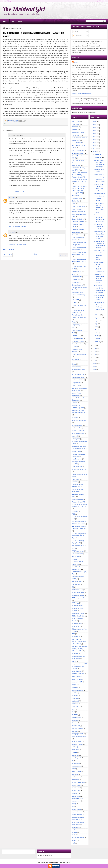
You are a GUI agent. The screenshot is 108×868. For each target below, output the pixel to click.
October (97, 315)
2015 (94, 345)
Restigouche (76, 556)
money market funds (79, 782)
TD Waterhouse (77, 624)
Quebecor (75, 511)
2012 (94, 354)
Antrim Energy (77, 135)
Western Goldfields (78, 674)
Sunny (11, 198)
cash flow (75, 693)
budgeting (75, 687)
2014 (94, 348)
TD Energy (75, 603)
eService (75, 731)
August (97, 321)
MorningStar (76, 439)
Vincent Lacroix (77, 671)
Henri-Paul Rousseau (79, 354)
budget (74, 685)
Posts (76, 32)
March (97, 336)
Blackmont (75, 196)
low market (75, 774)
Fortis (74, 322)
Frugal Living (76, 325)
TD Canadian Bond (78, 592)
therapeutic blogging (78, 838)
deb (73, 709)
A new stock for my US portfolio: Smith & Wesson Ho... (99, 267)
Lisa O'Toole (76, 385)
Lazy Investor (76, 383)
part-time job (76, 796)
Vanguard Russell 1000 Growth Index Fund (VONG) (79, 666)
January (97, 342)
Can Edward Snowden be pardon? (99, 227)
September (98, 318)
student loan (76, 827)
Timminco (75, 654)
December (98, 154)
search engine (77, 809)
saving (74, 804)
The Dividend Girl (24, 9)
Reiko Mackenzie (77, 554)
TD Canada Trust (77, 590)
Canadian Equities (78, 229)
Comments (77, 35)
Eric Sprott (75, 300)
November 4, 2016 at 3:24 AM (17, 192)
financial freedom (77, 744)
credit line (75, 704)
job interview (76, 763)
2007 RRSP (76, 121)
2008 (94, 366)
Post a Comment (9, 250)
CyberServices (77, 271)
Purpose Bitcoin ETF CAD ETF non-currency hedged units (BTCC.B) (79, 504)
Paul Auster (76, 479)
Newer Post (8, 255)
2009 (94, 363)
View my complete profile (81, 94)
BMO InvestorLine (78, 150)
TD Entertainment (78, 606)
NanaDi (12, 232)
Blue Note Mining (77, 198)
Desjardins (75, 282)
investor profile (77, 758)
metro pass (76, 780)
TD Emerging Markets (79, 598)
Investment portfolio (78, 369)
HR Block (75, 347)
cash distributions (78, 690)
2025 (94, 125)
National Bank (76, 451)
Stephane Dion (77, 582)
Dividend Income (77, 285)
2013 (94, 351)
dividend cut (76, 726)
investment (75, 755)
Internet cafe (76, 367)
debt (73, 712)
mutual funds (76, 791)
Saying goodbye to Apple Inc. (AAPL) (99, 297)
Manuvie (75, 403)
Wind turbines (76, 676)
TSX (73, 634)
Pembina (75, 482)
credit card (75, 701)
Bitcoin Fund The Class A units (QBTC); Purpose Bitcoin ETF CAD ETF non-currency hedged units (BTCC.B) (79, 177)
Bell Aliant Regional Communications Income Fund (78, 163)
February (97, 339)
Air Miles (75, 130)
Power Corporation (78, 499)
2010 (94, 360)
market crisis (76, 777)
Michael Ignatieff (77, 425)
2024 (94, 128)
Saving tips (76, 564)
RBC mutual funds (78, 546)
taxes (74, 835)
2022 (94, 134)
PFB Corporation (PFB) (79, 469)
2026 (94, 122)
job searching (76, 766)
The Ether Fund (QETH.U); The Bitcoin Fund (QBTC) (79, 642)
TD (73, 587)
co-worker (75, 696)
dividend (75, 723)
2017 (94, 149)
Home (36, 254)
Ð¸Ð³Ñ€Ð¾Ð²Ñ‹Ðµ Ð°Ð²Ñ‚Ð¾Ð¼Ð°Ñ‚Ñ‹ (23, 1)
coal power (75, 698)
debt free (75, 715)
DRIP (74, 274)
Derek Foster (76, 280)
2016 (94, 152)
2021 (94, 137)
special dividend (77, 815)
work (73, 843)
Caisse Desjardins (78, 219)
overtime (75, 793)
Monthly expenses (78, 433)
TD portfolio (76, 626)
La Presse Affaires (78, 380)
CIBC (74, 204)
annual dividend (77, 679)
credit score (76, 706)
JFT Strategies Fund (79, 374)
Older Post (63, 255)
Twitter (74, 661)
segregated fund (77, 812)
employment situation (79, 737)
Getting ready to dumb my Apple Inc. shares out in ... (99, 307)
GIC (73, 327)
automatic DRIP (77, 682)
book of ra (68, 862)
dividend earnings (78, 728)
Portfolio (5, 21)
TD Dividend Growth (78, 595)
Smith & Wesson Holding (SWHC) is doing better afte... (100, 208)
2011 (94, 357)
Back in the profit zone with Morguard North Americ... (100, 255)
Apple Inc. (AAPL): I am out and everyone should (99, 278)
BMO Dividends (77, 143)
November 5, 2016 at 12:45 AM (17, 226)
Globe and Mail (77, 330)
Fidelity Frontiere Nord (79, 305)
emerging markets (78, 734)
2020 (94, 140)
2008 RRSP (76, 124)
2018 (94, 146)
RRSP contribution (78, 551)
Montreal (75, 436)
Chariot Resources (78, 235)
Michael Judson (77, 428)
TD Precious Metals (78, 616)
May (96, 330)
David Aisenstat (77, 277)
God (73, 333)
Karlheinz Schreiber (78, 377)
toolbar (74, 840)
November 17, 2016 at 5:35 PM (17, 245)
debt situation (76, 717)
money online (76, 785)
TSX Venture (76, 637)
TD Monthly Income (78, 613)
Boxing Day (76, 201)
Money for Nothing (78, 431)
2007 (94, 369)
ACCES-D (75, 127)
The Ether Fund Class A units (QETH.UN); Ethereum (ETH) (80, 649)
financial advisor (77, 741)
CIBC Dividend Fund (79, 206)
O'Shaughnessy (77, 467)
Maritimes (75, 418)
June (96, 327)
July (96, 324)
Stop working (76, 584)
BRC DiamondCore (78, 153)
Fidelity (74, 302)
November (98, 157)
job (73, 761)
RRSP (74, 548)
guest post (75, 750)
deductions (75, 720)
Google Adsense (77, 338)
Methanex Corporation (79, 420)
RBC (73, 514)
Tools (20, 21)
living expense (77, 771)
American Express (78, 132)
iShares (74, 752)
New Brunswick (77, 459)
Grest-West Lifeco (78, 344)
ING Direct (75, 359)
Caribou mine (76, 232)
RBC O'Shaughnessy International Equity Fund (79, 536)
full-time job (76, 747)
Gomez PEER (76, 336)
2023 (94, 131)
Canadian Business (78, 222)
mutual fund (76, 788)
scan (73, 806)
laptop (74, 769)
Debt (13, 21)
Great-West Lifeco (78, 341)
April (96, 333)
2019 (94, 143)
